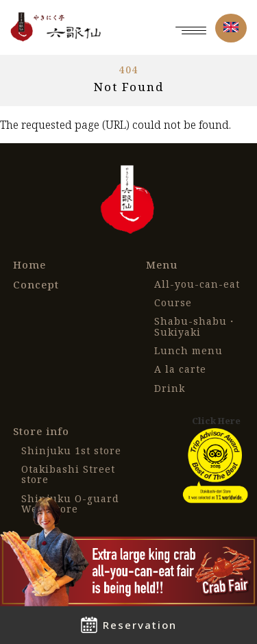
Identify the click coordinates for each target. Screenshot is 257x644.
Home (29, 265)
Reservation (129, 625)
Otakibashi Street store (68, 474)
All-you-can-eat (197, 284)
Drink (170, 388)
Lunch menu (188, 350)
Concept (36, 285)
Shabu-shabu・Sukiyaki (196, 326)
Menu (162, 265)
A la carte (180, 369)
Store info (41, 431)
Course (173, 302)
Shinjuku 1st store (71, 450)
